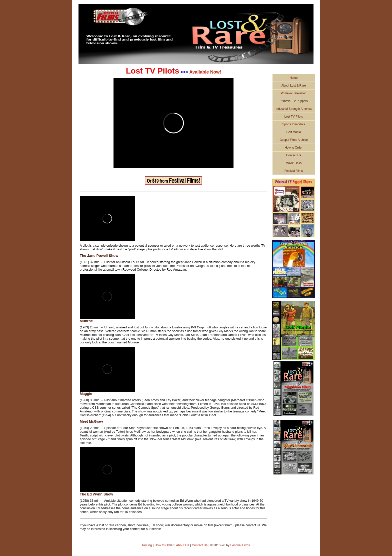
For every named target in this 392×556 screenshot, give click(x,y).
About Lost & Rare (293, 86)
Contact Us (294, 155)
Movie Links (294, 163)
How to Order (294, 148)
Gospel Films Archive (294, 140)
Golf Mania (293, 132)
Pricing (147, 545)
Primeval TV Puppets (294, 101)
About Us (183, 545)
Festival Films (294, 171)
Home (293, 78)
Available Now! (205, 72)
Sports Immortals (294, 124)
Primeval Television (294, 93)
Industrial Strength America (293, 109)
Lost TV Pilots (294, 117)
